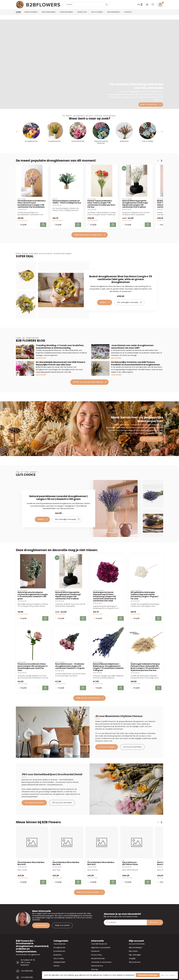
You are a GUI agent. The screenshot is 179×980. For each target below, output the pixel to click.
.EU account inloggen (107, 747)
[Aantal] (37, 225)
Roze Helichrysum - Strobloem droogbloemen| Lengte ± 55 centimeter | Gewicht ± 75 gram (70, 666)
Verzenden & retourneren (101, 962)
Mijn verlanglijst (135, 955)
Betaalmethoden (98, 958)
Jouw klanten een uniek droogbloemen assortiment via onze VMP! (132, 347)
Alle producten (135, 962)
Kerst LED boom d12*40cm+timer (130, 863)
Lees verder (41, 358)
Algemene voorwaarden (101, 948)
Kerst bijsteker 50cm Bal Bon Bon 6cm (31, 863)
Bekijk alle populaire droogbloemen (90, 235)
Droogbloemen (49, 12)
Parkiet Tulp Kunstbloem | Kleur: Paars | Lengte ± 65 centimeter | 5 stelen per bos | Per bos (101, 204)
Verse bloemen (31, 12)
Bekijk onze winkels (62, 925)
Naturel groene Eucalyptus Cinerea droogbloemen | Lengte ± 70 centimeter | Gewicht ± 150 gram (33, 596)
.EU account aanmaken (132, 747)
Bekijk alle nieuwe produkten (90, 892)
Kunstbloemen (66, 12)
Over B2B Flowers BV (99, 944)
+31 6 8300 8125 (27, 971)
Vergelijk (23, 225)
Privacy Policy (97, 955)
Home (18, 12)
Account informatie (137, 944)
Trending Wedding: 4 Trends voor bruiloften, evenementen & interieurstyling (60, 347)
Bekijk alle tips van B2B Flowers (90, 698)
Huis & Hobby (97, 12)
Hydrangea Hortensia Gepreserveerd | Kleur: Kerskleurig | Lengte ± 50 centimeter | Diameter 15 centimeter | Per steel (104, 597)
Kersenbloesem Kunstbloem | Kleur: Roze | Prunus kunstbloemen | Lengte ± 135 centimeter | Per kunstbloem (32, 204)
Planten (128, 12)
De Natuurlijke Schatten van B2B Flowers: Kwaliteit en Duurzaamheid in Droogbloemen (136, 363)
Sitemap (95, 969)
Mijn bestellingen (136, 948)
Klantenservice (41, 925)
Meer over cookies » (168, 975)
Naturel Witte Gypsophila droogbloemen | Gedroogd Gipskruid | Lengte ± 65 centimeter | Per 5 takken (135, 204)
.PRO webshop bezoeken (34, 803)
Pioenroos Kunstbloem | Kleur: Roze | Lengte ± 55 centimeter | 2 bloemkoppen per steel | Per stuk (32, 667)
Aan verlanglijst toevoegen (130, 302)
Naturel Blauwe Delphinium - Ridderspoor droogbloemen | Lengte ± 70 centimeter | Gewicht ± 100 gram (108, 667)
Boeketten (82, 12)
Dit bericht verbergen (148, 975)
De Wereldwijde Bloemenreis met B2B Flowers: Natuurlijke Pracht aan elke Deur (61, 363)
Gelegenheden (113, 12)
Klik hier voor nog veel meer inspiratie (90, 382)
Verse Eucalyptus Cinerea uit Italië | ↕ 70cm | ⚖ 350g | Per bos (67, 202)
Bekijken (105, 302)
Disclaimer (95, 951)
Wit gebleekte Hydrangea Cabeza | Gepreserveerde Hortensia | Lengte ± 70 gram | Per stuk (144, 596)
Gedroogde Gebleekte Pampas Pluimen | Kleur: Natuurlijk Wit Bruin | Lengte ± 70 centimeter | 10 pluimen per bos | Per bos (145, 667)
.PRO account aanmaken (62, 803)
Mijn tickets (133, 951)
